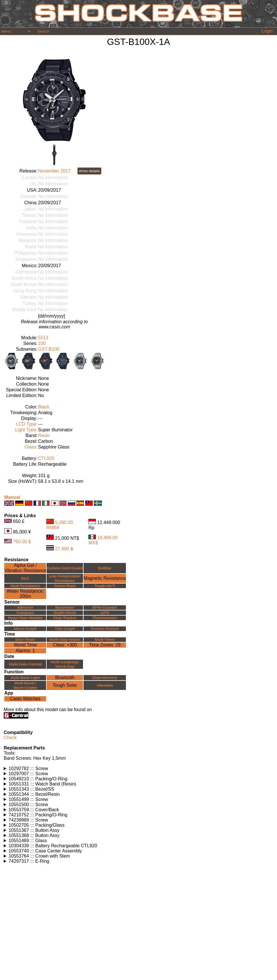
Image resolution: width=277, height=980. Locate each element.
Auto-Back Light (25, 678)
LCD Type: (27, 424)
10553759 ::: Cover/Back (34, 810)
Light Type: (26, 430)
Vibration (105, 685)
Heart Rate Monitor (25, 618)
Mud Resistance (25, 586)
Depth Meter (65, 613)
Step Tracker (65, 618)
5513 (43, 338)
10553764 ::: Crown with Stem (39, 856)
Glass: (31, 447)
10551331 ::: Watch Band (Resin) (42, 784)
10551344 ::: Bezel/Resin (34, 794)
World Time (25, 645)
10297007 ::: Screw (28, 774)
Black (44, 407)
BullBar (105, 568)
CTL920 (46, 458)
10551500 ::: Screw (28, 805)
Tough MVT (105, 586)
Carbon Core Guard (65, 568)
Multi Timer (105, 640)
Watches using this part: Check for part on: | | (138, 769)
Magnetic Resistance (105, 578)
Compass (25, 613)
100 (42, 343)
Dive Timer (25, 640)
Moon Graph (25, 629)
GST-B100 (49, 349)
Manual (12, 497)
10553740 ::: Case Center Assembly (45, 851)
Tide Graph (65, 629)
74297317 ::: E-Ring (29, 861)
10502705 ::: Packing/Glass (37, 825)
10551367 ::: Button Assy (34, 830)
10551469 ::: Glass (28, 841)
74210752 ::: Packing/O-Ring (38, 815)
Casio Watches (25, 699)
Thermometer (105, 618)
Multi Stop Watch (65, 640)
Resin (44, 436)
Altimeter (25, 608)
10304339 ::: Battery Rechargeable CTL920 (53, 846)
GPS (105, 613)
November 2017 (54, 171)
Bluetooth (65, 678)
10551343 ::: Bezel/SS (31, 789)
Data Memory (105, 678)
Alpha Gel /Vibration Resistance (25, 568)
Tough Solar (65, 685)
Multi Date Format (25, 664)
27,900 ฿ (64, 549)
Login (267, 31)
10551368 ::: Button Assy (34, 835)
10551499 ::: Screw (28, 799)
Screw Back (65, 586)
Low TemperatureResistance (65, 578)
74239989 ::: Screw (28, 820)
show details (89, 171)
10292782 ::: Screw (28, 768)
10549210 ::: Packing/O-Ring (38, 779)
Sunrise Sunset (105, 629)
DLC (25, 578)
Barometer (65, 608)
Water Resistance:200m (25, 594)
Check (10, 738)
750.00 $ (22, 542)
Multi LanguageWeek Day (65, 664)
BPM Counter (105, 608)
